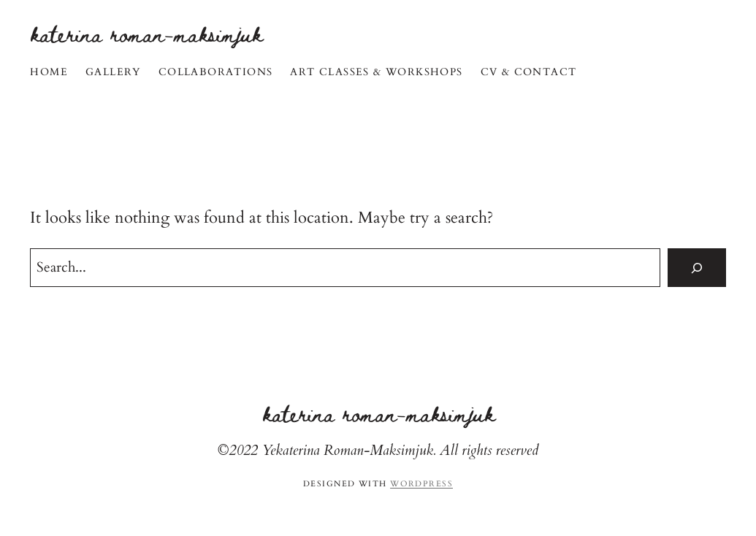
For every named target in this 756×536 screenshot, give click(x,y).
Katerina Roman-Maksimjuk (146, 33)
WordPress (421, 484)
